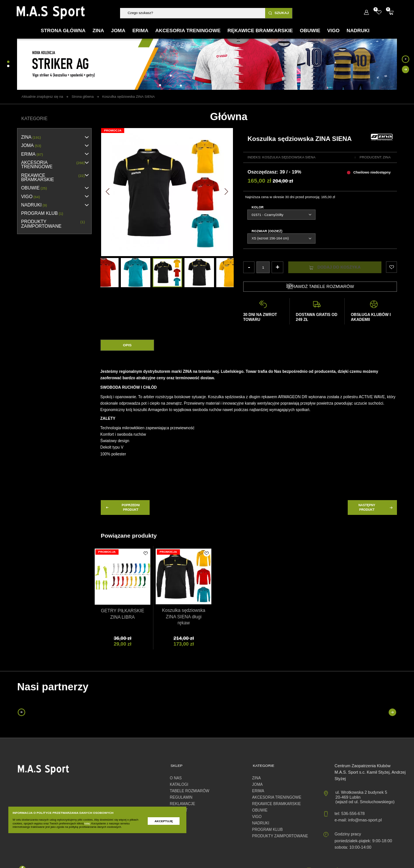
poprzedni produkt (122, 507)
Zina (387, 157)
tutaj (87, 823)
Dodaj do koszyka (335, 267)
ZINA (31, 137)
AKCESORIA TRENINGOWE (53, 165)
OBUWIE (34, 188)
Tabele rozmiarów (189, 791)
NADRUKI (34, 205)
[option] (167, 273)
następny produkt (376, 507)
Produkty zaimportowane (53, 224)
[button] (108, 192)
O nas (176, 778)
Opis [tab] (127, 345)
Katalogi (179, 784)
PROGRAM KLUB (42, 213)
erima (32, 154)
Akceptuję (164, 821)
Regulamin (181, 797)
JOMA (31, 146)
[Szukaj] (193, 13)
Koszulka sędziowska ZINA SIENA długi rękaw (184, 617)
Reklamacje (182, 804)
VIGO (31, 197)
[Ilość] (263, 267)
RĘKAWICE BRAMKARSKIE (53, 178)
